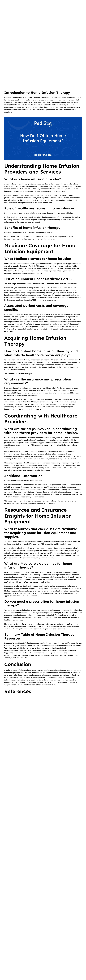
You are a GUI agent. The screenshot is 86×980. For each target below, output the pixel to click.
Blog (34, 954)
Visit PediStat (72, 2)
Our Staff (10, 957)
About (9, 954)
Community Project (39, 957)
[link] (23, 746)
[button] (76, 8)
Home (9, 950)
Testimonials (11, 965)
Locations (10, 961)
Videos (34, 950)
